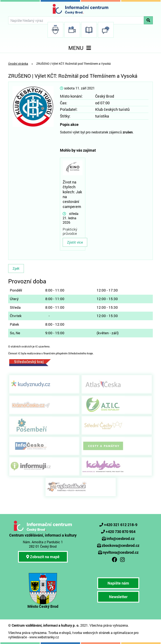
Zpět (16, 268)
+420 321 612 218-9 (121, 525)
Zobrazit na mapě (43, 557)
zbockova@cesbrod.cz (121, 545)
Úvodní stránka (18, 64)
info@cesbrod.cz (121, 538)
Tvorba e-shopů (60, 633)
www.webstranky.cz (44, 637)
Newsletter (118, 597)
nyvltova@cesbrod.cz (121, 552)
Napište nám (118, 583)
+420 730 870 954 (121, 532)
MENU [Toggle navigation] (80, 48)
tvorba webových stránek (91, 633)
